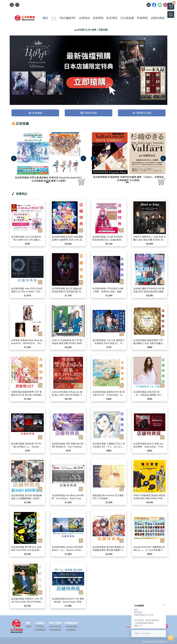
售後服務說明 (55, 630)
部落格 (28, 626)
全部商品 (40, 623)
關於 (28, 623)
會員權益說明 (71, 623)
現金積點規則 (71, 626)
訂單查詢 (40, 626)
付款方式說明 (55, 623)
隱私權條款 (71, 630)
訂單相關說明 (40, 630)
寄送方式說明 (55, 626)
